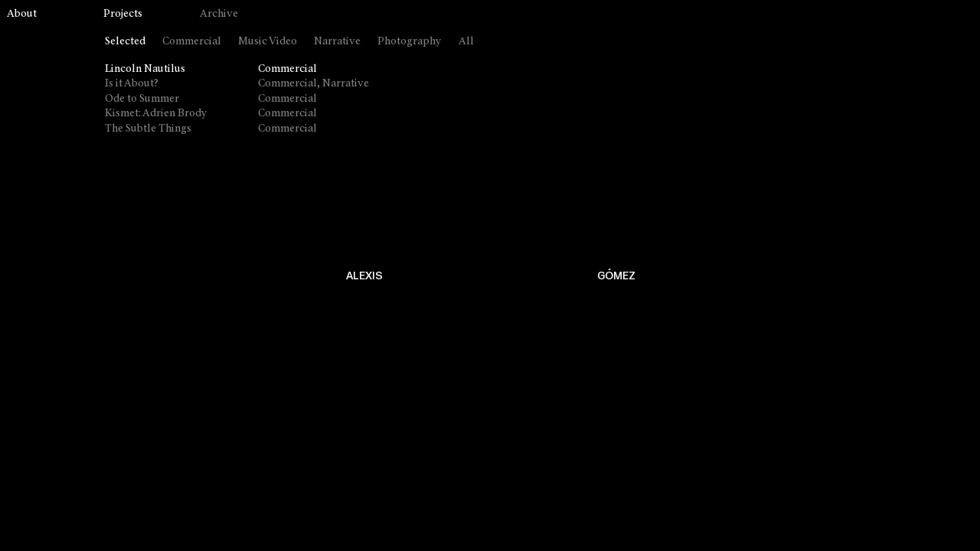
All (466, 42)
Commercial (192, 42)
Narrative (337, 42)
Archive (219, 14)
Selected (125, 42)
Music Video (268, 42)
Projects (123, 14)
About (22, 14)
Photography (410, 42)
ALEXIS (364, 276)
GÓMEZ (616, 276)
